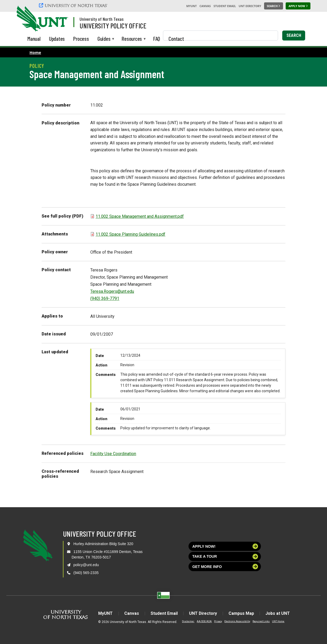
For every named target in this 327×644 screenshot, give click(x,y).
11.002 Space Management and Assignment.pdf (140, 216)
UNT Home (278, 621)
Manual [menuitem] (34, 39)
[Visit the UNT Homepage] (60, 19)
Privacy (217, 621)
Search (294, 35)
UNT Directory (250, 6)
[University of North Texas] (74, 5)
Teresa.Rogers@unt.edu (112, 291)
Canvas (205, 6)
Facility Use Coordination (113, 454)
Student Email (225, 6)
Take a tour (225, 557)
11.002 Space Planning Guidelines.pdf (130, 234)
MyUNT (191, 6)
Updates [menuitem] (57, 39)
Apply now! (225, 546)
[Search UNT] (274, 6)
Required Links (261, 621)
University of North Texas (101, 19)
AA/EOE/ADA (204, 621)
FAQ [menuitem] (157, 39)
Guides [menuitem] (104, 39)
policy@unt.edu (86, 565)
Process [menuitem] (81, 39)
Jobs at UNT (278, 613)
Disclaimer (188, 621)
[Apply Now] (298, 6)
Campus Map (242, 613)
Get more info (225, 567)
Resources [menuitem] (132, 39)
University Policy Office (113, 26)
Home (35, 52)
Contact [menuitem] (176, 39)
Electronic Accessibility (237, 621)
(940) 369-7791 (105, 298)
